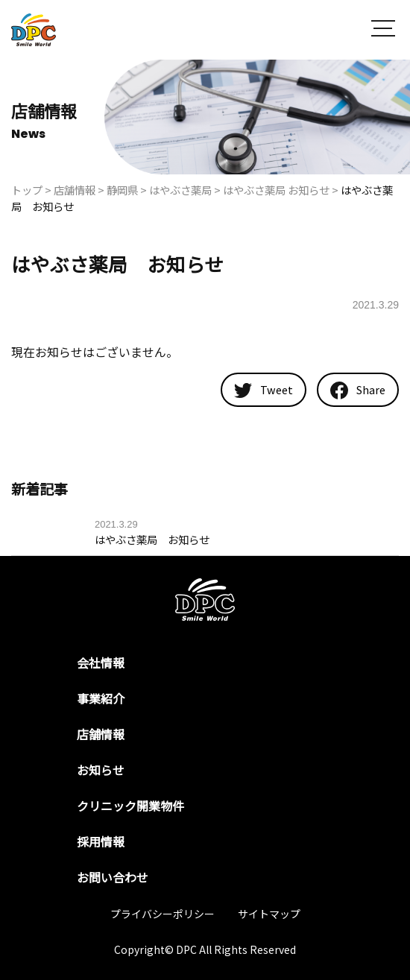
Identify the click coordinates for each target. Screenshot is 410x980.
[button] (383, 30)
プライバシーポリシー (163, 914)
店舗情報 (101, 734)
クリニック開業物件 (130, 806)
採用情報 (101, 841)
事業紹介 (101, 698)
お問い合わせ (113, 877)
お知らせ (101, 770)
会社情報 (101, 663)
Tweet (264, 389)
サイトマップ (269, 914)
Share (358, 391)
